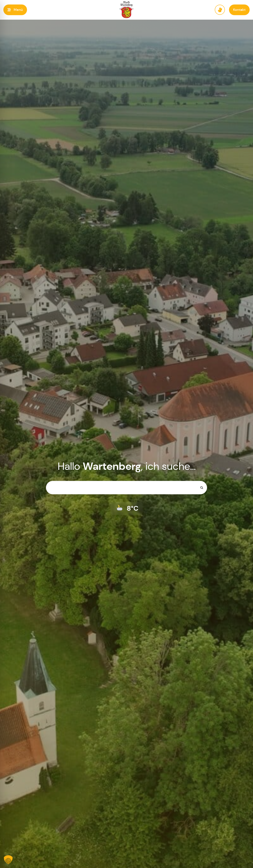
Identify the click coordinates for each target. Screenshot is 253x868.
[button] (15, 10)
